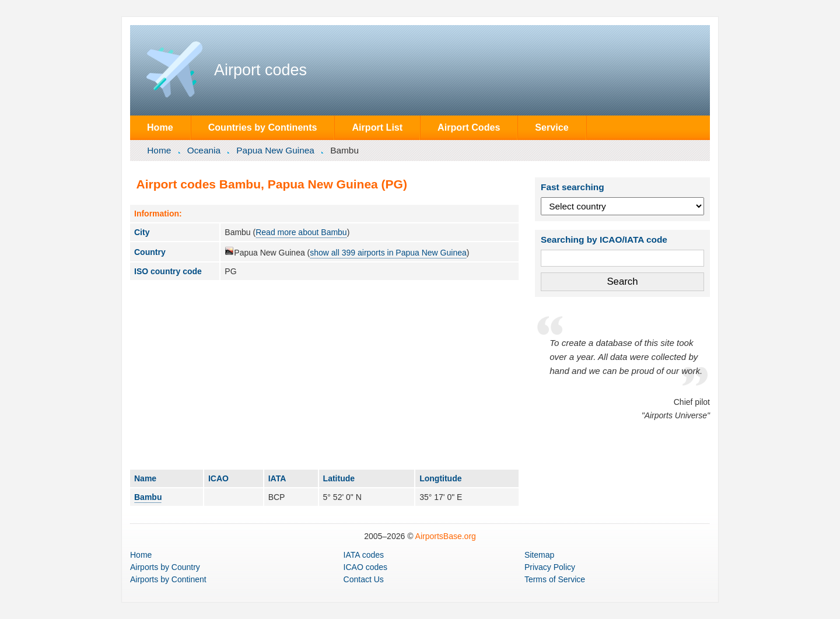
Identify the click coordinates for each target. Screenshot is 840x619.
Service (552, 127)
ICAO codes (365, 567)
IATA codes (364, 555)
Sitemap (539, 555)
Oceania (204, 150)
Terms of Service (555, 579)
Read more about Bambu (301, 232)
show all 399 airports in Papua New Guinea (388, 253)
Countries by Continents (263, 127)
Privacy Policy (550, 567)
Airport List (377, 127)
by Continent (168, 579)
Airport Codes (469, 127)
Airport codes (260, 70)
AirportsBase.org (446, 536)
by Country (165, 567)
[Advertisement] (324, 375)
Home (160, 127)
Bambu (148, 497)
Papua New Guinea (275, 150)
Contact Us (364, 579)
